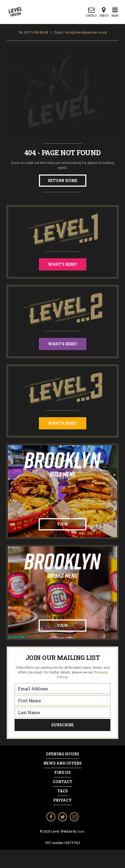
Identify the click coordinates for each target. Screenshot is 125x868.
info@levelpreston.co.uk (86, 32)
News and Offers (63, 763)
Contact (63, 782)
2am (81, 831)
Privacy (63, 800)
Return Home (63, 180)
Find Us (63, 773)
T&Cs (63, 791)
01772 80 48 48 (36, 32)
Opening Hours (63, 754)
